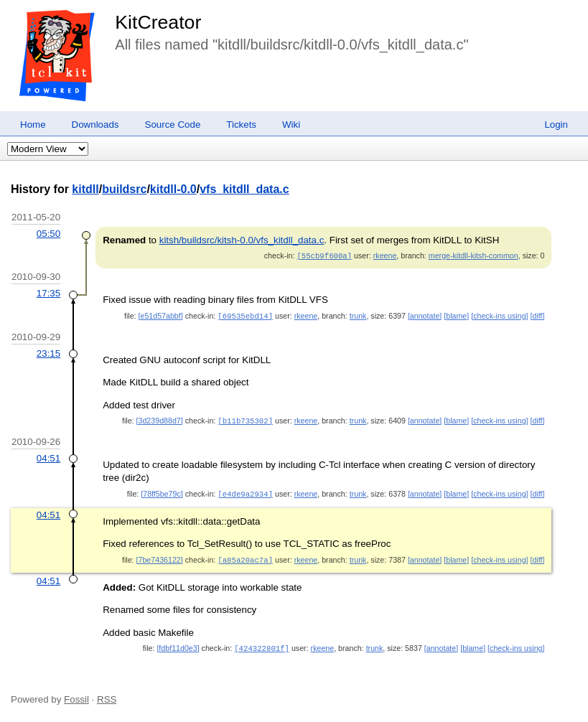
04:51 (48, 456)
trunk (358, 315)
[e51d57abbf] (161, 315)
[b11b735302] (245, 419)
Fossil (76, 695)
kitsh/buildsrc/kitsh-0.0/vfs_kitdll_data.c (242, 240)
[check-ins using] (499, 315)
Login (556, 125)
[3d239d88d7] (160, 419)
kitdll (85, 189)
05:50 (48, 234)
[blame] (456, 315)
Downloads (95, 125)
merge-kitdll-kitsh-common (473, 255)
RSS (107, 695)
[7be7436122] (160, 557)
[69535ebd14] (245, 315)
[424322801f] (262, 644)
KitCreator (158, 22)
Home (33, 125)
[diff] (538, 315)
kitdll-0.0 (173, 189)
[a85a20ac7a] (245, 557)
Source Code (173, 125)
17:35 (48, 292)
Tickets (241, 125)
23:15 (48, 352)
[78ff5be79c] (162, 492)
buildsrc (124, 189)
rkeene (385, 255)
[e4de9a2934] (245, 492)
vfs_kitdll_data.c (244, 189)
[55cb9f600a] (324, 255)
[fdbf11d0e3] (178, 644)
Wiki (291, 125)
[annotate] (425, 315)
